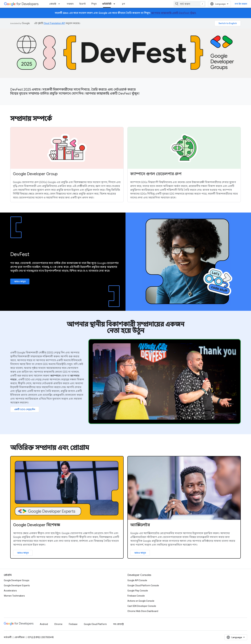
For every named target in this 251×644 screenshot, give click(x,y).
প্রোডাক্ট (53, 4)
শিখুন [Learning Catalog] (94, 4)
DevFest (20, 254)
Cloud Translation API (54, 23)
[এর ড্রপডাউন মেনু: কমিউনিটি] (115, 4)
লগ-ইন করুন (241, 4)
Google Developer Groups (17, 580)
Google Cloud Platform (95, 624)
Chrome (58, 624)
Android (44, 624)
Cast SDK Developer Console (142, 606)
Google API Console (137, 580)
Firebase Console (136, 596)
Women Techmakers (14, 596)
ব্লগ (123, 4)
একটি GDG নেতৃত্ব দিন (25, 409)
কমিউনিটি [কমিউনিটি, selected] (107, 4)
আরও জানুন (20, 281)
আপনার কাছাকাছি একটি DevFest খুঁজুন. (174, 13)
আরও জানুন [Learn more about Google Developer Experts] (23, 553)
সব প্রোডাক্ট (118, 624)
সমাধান (70, 4)
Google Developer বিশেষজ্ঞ (37, 525)
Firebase (73, 624)
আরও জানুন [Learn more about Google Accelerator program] (140, 553)
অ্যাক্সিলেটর (140, 525)
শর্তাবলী (8, 637)
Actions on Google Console (141, 601)
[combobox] (190, 4)
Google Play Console (138, 591)
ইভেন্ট (82, 4)
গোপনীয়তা (20, 637)
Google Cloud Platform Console (143, 585)
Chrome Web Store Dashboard (143, 611)
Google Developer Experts (17, 585)
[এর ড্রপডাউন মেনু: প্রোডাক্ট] (60, 4)
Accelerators (10, 591)
